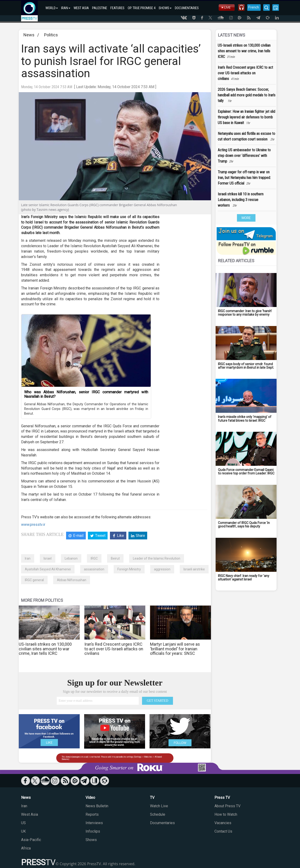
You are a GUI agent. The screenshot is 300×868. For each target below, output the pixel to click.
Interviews (94, 823)
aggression (162, 569)
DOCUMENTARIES (187, 8)
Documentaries (162, 823)
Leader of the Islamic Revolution (157, 558)
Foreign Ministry (129, 569)
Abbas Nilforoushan (72, 580)
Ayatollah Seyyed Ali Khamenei (48, 569)
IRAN (66, 8)
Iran (28, 558)
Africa (26, 848)
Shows (91, 840)
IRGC (94, 558)
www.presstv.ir (33, 525)
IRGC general (34, 580)
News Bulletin (97, 806)
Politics (51, 35)
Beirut (115, 558)
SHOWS (165, 8)
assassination (94, 569)
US (23, 823)
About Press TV (227, 806)
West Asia (30, 814)
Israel (48, 558)
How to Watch (226, 814)
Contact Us (223, 831)
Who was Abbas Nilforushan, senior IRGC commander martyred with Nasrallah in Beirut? (86, 394)
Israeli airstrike (194, 569)
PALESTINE (100, 8)
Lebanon (71, 558)
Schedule (158, 814)
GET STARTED (157, 701)
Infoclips (93, 831)
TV (152, 798)
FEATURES (117, 8)
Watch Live (159, 806)
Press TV (222, 798)
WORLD (52, 8)
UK (23, 831)
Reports (92, 814)
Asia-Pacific (31, 840)
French (254, 7)
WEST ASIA (81, 8)
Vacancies (223, 823)
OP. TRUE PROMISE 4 (142, 8)
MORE (246, 218)
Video (90, 798)
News (29, 35)
